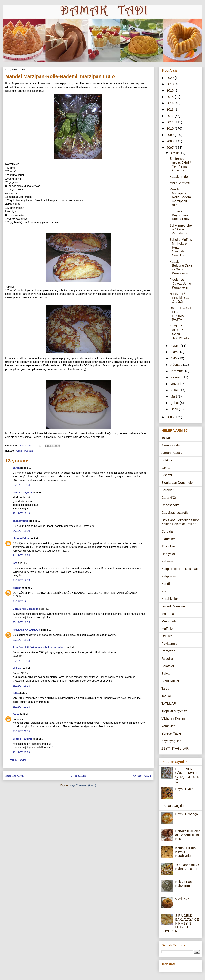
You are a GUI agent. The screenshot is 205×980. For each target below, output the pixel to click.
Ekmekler (168, 539)
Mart (174, 396)
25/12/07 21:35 (21, 731)
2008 (171, 141)
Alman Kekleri (171, 445)
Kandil (166, 584)
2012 (171, 116)
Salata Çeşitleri (174, 806)
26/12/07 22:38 (21, 753)
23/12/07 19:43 (21, 513)
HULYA (17, 668)
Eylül (174, 358)
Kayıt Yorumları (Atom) (83, 785)
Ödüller (167, 636)
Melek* (17, 588)
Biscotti (167, 475)
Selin (16, 714)
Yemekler (168, 726)
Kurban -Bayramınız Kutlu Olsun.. (180, 215)
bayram (167, 468)
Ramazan (168, 651)
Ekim (174, 352)
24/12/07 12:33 (21, 580)
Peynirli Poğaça (187, 814)
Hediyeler (168, 554)
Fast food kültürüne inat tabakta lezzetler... (39, 647)
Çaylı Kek (182, 899)
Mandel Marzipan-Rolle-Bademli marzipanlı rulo (181, 197)
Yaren (16, 468)
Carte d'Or (169, 498)
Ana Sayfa (79, 776)
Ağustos (177, 365)
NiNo (16, 693)
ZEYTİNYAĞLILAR (175, 748)
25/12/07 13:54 (21, 661)
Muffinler (168, 629)
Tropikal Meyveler (174, 711)
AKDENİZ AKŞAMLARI (26, 630)
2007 (171, 148)
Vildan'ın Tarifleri (173, 718)
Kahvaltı (167, 561)
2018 (171, 84)
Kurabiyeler (170, 599)
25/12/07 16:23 (21, 686)
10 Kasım (168, 438)
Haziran (176, 377)
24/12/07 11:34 (21, 556)
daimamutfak (21, 521)
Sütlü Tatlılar (170, 681)
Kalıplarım (169, 576)
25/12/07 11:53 (21, 640)
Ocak (175, 409)
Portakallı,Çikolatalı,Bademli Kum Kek (187, 835)
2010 (171, 128)
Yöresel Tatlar (171, 733)
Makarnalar (170, 621)
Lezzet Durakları (173, 606)
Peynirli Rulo (184, 789)
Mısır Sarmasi (180, 183)
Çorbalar (168, 531)
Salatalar (168, 666)
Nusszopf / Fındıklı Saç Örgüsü (179, 298)
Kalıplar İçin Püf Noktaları (180, 569)
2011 (171, 122)
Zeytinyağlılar (171, 741)
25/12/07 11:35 (21, 622)
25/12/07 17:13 (21, 707)
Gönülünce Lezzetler (25, 609)
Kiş (164, 591)
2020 (171, 78)
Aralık (175, 153)
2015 (171, 97)
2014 (171, 103)
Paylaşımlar (170, 644)
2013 (171, 109)
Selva (165, 674)
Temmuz (177, 371)
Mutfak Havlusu (22, 739)
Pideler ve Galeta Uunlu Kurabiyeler (180, 284)
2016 (171, 90)
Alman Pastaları (25, 451)
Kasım (175, 346)
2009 (171, 135)
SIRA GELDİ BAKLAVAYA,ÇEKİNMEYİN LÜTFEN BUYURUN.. (180, 923)
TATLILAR (169, 703)
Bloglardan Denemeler (178, 483)
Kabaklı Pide (179, 177)
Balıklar (167, 460)
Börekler (167, 490)
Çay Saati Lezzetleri (176, 513)
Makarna (168, 614)
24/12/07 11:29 (21, 531)
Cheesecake (170, 505)
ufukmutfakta (21, 538)
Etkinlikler (168, 546)
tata (15, 563)
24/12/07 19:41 (21, 601)
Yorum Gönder (18, 760)
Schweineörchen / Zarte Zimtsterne (181, 229)
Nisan (175, 390)
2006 (171, 417)
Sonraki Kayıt (14, 776)
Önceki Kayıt (142, 776)
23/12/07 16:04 (21, 485)
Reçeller (167, 659)
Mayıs (175, 384)
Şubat (175, 403)
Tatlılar (166, 696)
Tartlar (166, 689)
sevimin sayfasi (22, 493)
